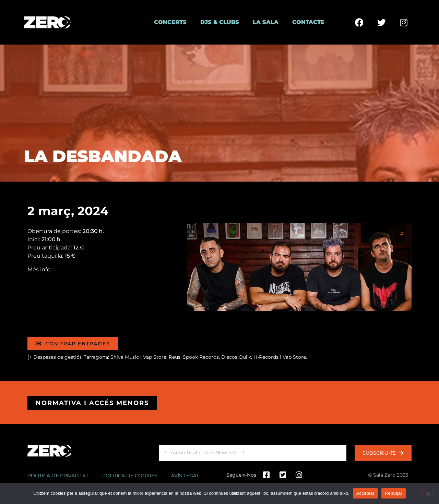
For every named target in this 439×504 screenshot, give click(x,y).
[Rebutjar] (428, 493)
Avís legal (185, 476)
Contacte (308, 22)
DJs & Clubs (220, 22)
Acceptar (365, 493)
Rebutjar (394, 493)
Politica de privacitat (58, 476)
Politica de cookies (130, 476)
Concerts (170, 22)
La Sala (266, 22)
